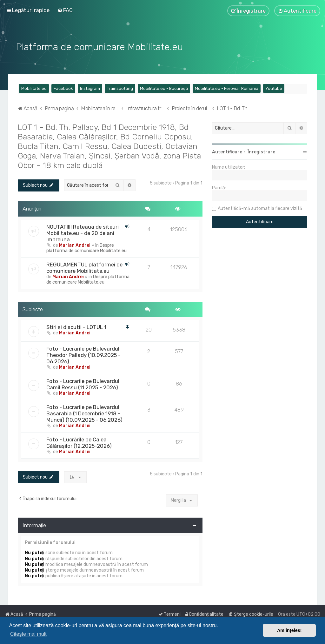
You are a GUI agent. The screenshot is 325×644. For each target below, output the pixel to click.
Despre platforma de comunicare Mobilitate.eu (86, 247)
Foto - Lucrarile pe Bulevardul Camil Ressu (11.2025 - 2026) (83, 384)
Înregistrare (261, 151)
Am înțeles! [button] (289, 630)
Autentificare (227, 151)
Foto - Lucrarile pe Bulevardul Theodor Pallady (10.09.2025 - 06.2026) (83, 354)
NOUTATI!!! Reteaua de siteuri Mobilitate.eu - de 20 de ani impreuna (83, 232)
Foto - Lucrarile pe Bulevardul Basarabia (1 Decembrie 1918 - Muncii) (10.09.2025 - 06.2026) (84, 413)
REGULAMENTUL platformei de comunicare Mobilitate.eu (84, 267)
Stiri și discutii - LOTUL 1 (76, 326)
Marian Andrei (75, 244)
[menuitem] (65, 10)
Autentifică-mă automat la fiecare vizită (260, 208)
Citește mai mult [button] (28, 634)
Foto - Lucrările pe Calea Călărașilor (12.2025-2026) (79, 442)
